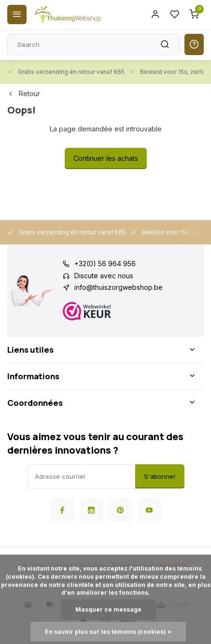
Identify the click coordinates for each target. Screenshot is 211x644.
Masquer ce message (108, 609)
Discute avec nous (104, 276)
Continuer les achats (106, 158)
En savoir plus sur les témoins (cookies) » (108, 632)
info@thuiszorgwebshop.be (119, 287)
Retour (24, 93)
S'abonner (160, 476)
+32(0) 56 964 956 (105, 264)
